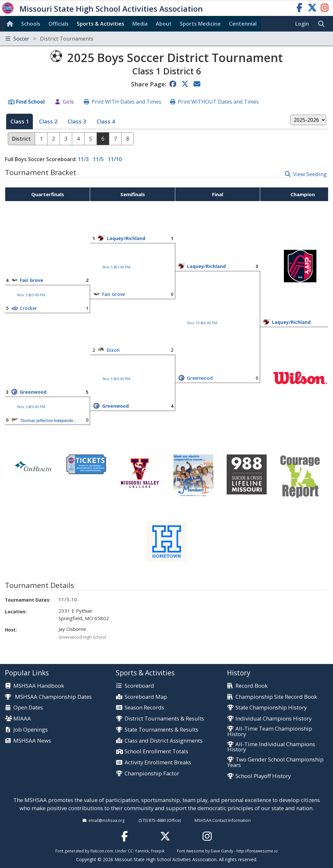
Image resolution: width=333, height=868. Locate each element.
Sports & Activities (100, 24)
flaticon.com (102, 851)
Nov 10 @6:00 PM (202, 323)
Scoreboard (139, 686)
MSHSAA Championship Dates (48, 697)
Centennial (243, 24)
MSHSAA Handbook (39, 686)
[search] (323, 24)
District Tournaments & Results (164, 719)
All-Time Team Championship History (270, 732)
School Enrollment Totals (156, 752)
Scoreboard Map (146, 697)
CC (130, 851)
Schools (31, 24)
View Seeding (310, 174)
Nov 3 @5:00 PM (31, 295)
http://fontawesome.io (257, 851)
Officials (59, 24)
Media (140, 24)
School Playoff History (263, 776)
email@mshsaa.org (107, 820)
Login (302, 24)
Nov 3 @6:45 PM (31, 407)
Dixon (113, 350)
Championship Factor (152, 774)
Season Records (144, 708)
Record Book (252, 686)
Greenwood (200, 378)
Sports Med (200, 24)
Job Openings (31, 730)
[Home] (11, 24)
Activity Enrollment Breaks (158, 763)
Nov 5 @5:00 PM (116, 267)
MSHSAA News (32, 741)
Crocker (28, 308)
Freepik (158, 851)
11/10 (115, 159)
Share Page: (149, 84)
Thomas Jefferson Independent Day (48, 421)
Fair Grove (32, 280)
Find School (30, 102)
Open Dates (28, 708)
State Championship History (271, 708)
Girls (68, 102)
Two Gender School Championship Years (275, 762)
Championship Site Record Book (276, 697)
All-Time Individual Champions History (271, 747)
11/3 (83, 159)
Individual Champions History (273, 719)
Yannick (142, 851)
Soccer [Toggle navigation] (49, 39)
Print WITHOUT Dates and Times (218, 102)
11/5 (98, 159)
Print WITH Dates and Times (127, 102)
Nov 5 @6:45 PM (116, 379)
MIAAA (22, 719)
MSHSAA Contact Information (223, 820)
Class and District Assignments (164, 741)
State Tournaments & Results (161, 730)
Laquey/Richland (126, 238)
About (164, 24)
